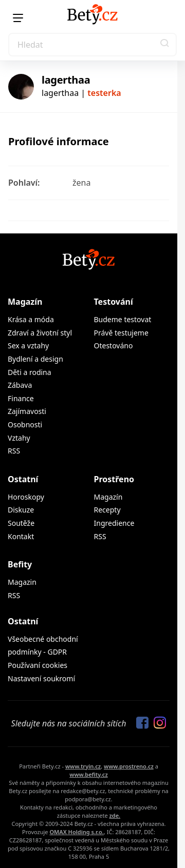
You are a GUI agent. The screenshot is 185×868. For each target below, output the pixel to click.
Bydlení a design (35, 359)
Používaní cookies (38, 665)
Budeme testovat (123, 319)
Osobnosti (25, 425)
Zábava (20, 385)
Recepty (107, 510)
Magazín (25, 302)
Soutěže (21, 523)
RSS (14, 451)
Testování (114, 302)
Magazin (22, 582)
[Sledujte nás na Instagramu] (157, 723)
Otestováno (114, 346)
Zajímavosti (27, 411)
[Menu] (18, 18)
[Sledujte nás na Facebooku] (140, 723)
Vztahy (19, 438)
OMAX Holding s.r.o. (76, 832)
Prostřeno (114, 479)
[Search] (92, 45)
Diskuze (21, 510)
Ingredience (114, 523)
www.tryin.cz (83, 766)
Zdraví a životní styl (40, 333)
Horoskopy (26, 497)
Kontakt (21, 536)
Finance (21, 398)
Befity (20, 564)
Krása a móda (31, 319)
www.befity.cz (88, 774)
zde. (115, 815)
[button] (165, 45)
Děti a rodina (30, 372)
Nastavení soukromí (41, 678)
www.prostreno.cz (129, 766)
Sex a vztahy (28, 346)
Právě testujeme (121, 333)
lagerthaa (66, 80)
